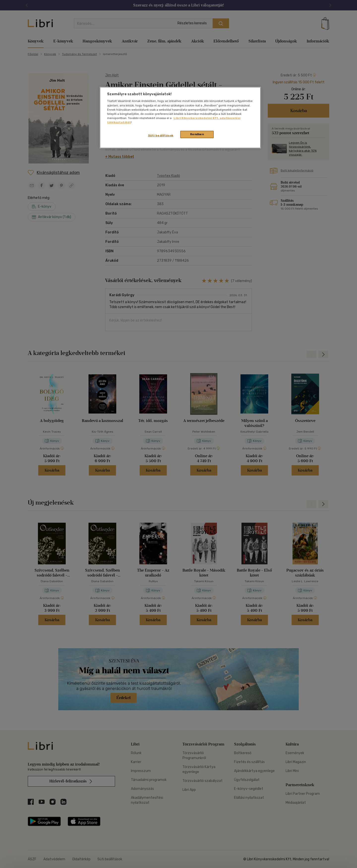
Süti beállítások (161, 135)
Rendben (197, 134)
